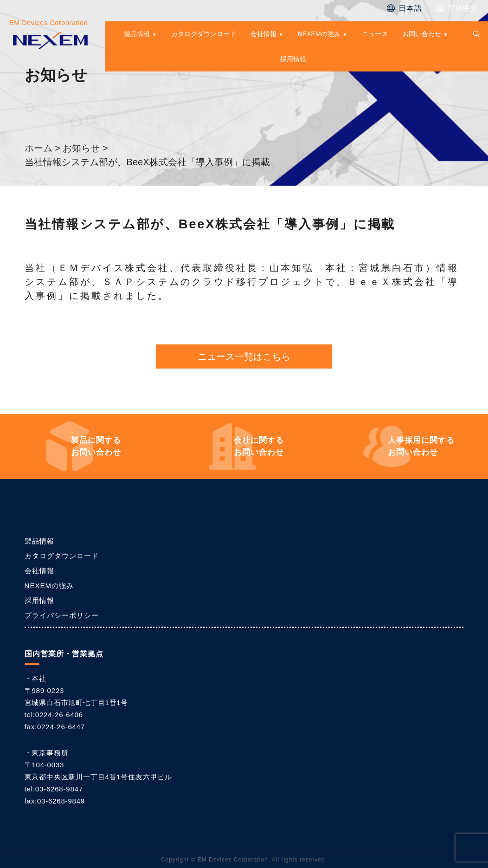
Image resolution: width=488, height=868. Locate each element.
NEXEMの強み (319, 34)
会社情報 (263, 34)
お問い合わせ (422, 34)
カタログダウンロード (204, 34)
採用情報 (293, 59)
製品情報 (137, 34)
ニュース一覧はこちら (244, 356)
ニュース (375, 34)
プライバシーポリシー (62, 615)
